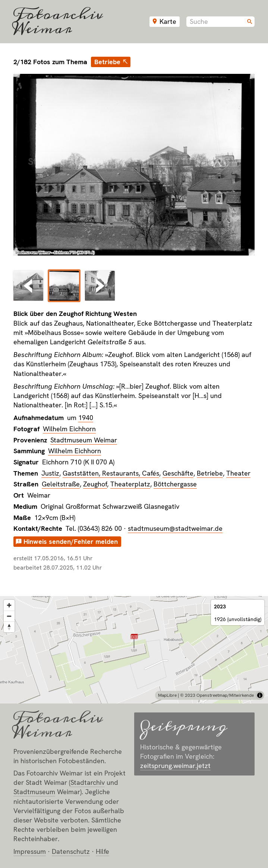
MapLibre (167, 695)
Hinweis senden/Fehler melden (71, 541)
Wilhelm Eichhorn (69, 429)
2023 (220, 607)
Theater (238, 473)
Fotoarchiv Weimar (58, 22)
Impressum (30, 851)
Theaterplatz (130, 484)
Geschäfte (178, 473)
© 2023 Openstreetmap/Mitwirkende (217, 695)
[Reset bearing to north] (9, 627)
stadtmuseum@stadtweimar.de (175, 528)
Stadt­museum (34, 792)
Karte (168, 21)
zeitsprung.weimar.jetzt (175, 766)
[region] (134, 650)
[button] (134, 641)
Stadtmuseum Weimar (84, 440)
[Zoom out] (9, 616)
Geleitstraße (61, 484)
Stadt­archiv (88, 782)
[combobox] (220, 22)
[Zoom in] (9, 605)
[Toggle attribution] (260, 695)
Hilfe (103, 851)
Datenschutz (71, 851)
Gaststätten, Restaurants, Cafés (111, 473)
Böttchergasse (175, 484)
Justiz (50, 473)
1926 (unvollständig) (238, 619)
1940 (86, 418)
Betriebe (107, 62)
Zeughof (95, 484)
